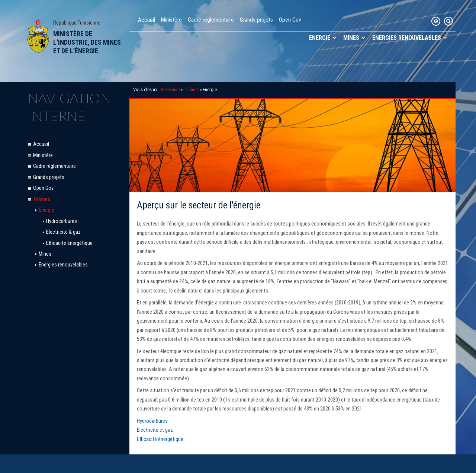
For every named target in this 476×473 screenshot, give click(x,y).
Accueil (147, 20)
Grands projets (256, 20)
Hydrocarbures (62, 221)
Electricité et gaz (155, 430)
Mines (351, 38)
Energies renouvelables (407, 38)
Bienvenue (170, 90)
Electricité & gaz (63, 232)
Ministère (171, 20)
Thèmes (42, 199)
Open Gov (290, 20)
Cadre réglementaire (211, 20)
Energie (320, 38)
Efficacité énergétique (69, 243)
